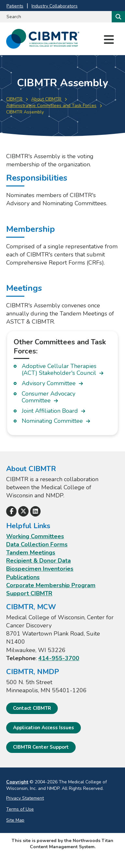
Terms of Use (20, 809)
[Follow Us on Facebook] (11, 511)
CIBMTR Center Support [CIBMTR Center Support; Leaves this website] (41, 747)
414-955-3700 (59, 658)
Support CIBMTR (29, 593)
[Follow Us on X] (23, 511)
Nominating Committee (52, 421)
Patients (15, 6)
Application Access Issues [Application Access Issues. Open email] (44, 728)
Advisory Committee (49, 384)
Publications (23, 577)
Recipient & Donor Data (38, 561)
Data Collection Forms (37, 544)
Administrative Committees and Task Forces (51, 106)
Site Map (15, 820)
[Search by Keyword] (55, 17)
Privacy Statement (25, 798)
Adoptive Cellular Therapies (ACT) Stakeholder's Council (59, 370)
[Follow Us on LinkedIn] (35, 511)
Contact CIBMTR (32, 708)
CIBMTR (14, 99)
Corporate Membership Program (51, 585)
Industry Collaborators (55, 6)
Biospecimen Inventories (40, 569)
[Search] (118, 17)
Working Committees (35, 536)
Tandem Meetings (31, 553)
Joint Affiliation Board (50, 411)
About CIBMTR (46, 99)
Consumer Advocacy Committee (49, 397)
